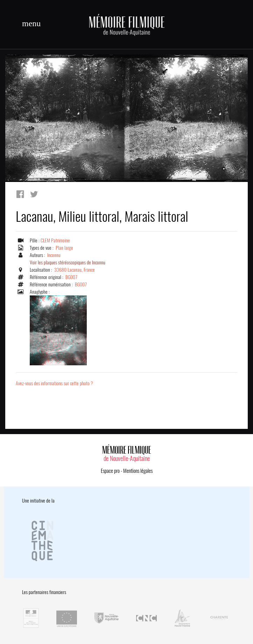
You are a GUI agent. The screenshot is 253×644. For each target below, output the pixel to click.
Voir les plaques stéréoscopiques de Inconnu (68, 262)
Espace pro (110, 471)
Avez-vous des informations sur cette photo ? (54, 383)
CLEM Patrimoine (55, 240)
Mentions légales (138, 471)
